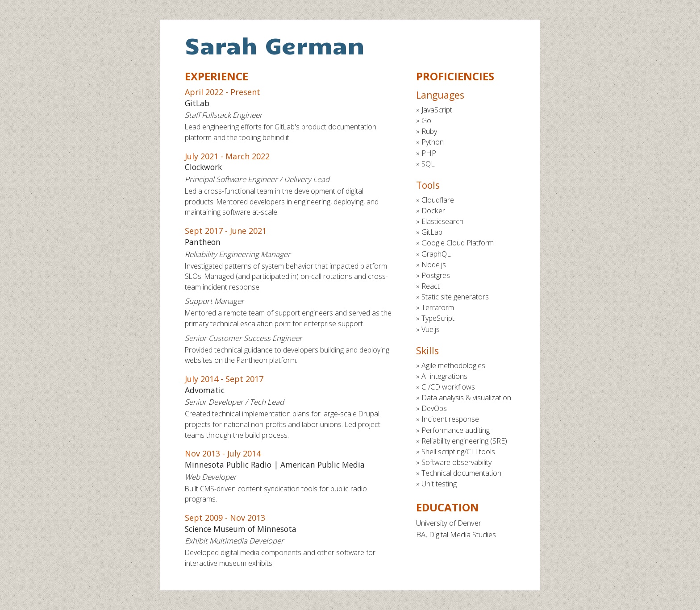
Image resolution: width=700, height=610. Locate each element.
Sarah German (275, 45)
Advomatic (205, 390)
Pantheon (203, 242)
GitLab (197, 103)
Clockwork (203, 167)
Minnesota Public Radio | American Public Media (275, 465)
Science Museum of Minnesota (241, 529)
